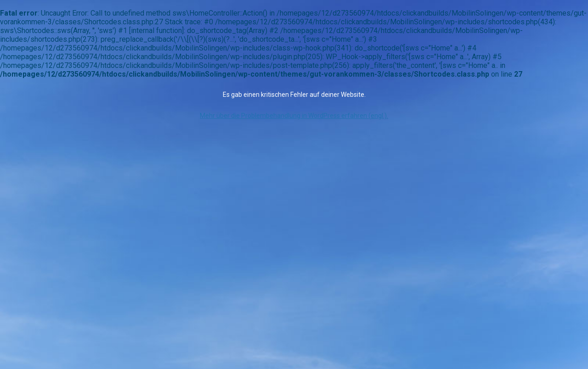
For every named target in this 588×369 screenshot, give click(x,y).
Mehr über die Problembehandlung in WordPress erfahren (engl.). (294, 116)
